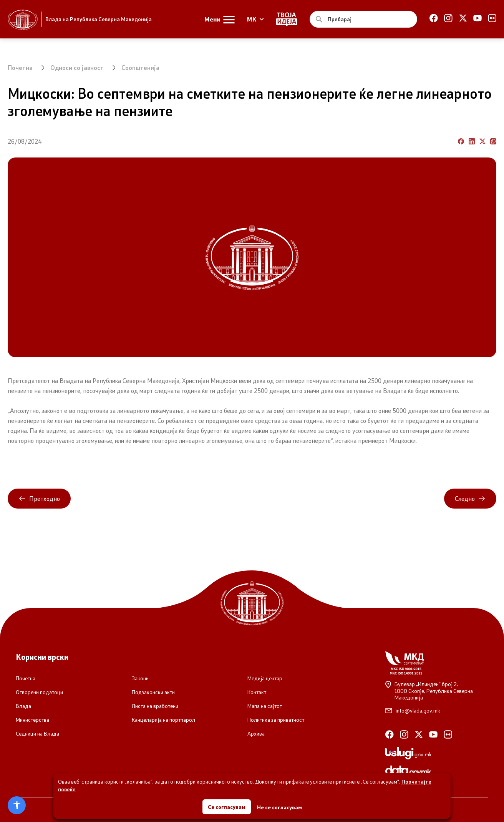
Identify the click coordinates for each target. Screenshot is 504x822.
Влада (23, 706)
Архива (256, 734)
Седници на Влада (37, 734)
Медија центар (265, 678)
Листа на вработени (155, 706)
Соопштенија (140, 67)
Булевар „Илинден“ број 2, (437, 691)
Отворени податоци (39, 692)
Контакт (257, 692)
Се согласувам (227, 806)
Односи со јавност (77, 67)
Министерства (32, 720)
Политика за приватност (276, 720)
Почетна (20, 67)
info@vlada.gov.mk (413, 711)
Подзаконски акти (153, 692)
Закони (140, 678)
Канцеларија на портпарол (163, 720)
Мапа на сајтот (265, 706)
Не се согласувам (279, 807)
